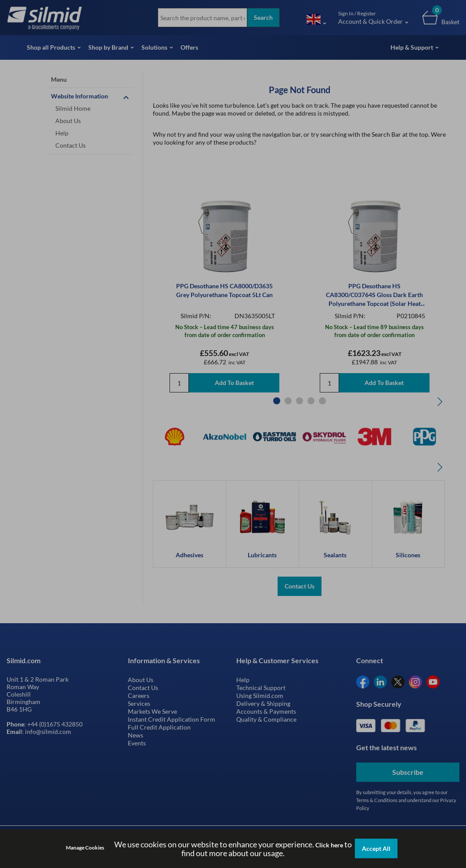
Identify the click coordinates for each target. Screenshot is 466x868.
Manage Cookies (85, 848)
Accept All (376, 848)
